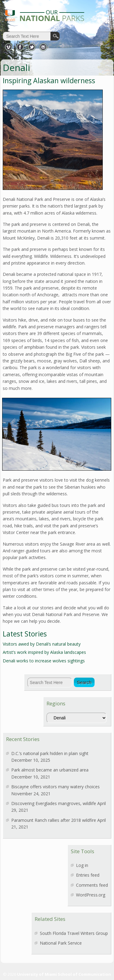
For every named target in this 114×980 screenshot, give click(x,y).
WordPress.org (91, 895)
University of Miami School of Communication (64, 974)
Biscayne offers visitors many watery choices (55, 787)
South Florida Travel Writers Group (74, 933)
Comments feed (92, 885)
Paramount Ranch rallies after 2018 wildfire (54, 820)
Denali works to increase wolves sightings (44, 661)
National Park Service (61, 943)
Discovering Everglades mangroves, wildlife (54, 803)
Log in (82, 865)
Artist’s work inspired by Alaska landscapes (44, 652)
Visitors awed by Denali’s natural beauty (42, 644)
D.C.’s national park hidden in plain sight (50, 753)
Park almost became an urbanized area (50, 770)
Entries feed (88, 875)
